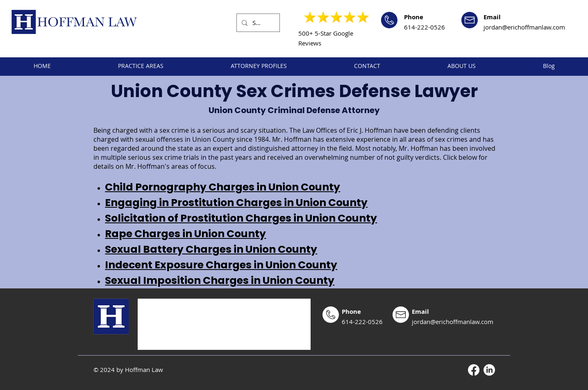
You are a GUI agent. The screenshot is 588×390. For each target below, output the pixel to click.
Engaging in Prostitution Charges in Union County (236, 203)
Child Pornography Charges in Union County (222, 187)
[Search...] (257, 23)
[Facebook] (474, 370)
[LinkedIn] (489, 370)
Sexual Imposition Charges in (184, 280)
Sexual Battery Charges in (175, 249)
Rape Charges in (150, 234)
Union (321, 218)
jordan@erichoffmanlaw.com (524, 27)
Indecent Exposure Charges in (185, 265)
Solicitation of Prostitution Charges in (205, 218)
